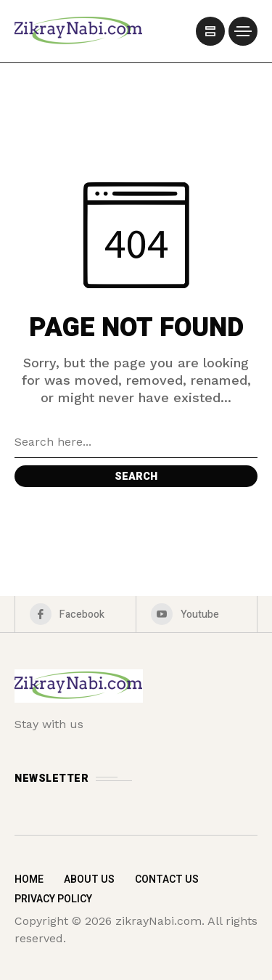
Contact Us (167, 879)
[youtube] (197, 614)
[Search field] (136, 442)
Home (29, 879)
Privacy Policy (53, 899)
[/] (210, 31)
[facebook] (75, 614)
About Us (89, 879)
